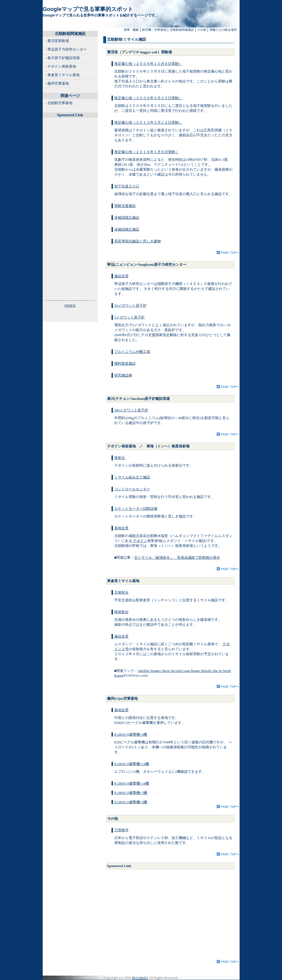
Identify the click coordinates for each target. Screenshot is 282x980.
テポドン (140, 541)
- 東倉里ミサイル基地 (63, 75)
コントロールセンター (132, 489)
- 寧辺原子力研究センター (66, 49)
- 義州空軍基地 (57, 83)
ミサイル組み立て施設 (132, 477)
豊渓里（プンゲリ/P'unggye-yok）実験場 (139, 52)
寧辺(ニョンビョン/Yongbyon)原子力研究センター (147, 265)
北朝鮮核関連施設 (182, 30)
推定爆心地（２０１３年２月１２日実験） (148, 122)
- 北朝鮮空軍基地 (59, 103)
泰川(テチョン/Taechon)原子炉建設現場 (139, 399)
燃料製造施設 (125, 363)
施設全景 (121, 276)
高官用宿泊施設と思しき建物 (138, 241)
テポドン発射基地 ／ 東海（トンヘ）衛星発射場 (148, 446)
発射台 (120, 458)
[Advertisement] (161, 913)
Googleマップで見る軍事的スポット (88, 9)
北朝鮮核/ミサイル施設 (127, 39)
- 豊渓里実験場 (57, 41)
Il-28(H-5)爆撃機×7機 (131, 793)
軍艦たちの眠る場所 (223, 30)
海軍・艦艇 (131, 30)
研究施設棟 (123, 375)
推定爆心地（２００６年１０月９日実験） (148, 64)
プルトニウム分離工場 (132, 352)
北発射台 (121, 592)
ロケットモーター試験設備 (136, 509)
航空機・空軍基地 (154, 30)
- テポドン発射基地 (61, 66)
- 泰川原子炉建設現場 (63, 58)
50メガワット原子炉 (130, 305)
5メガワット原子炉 (130, 317)
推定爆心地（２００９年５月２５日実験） (148, 98)
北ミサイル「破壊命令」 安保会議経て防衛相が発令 (177, 557)
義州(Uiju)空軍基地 (122, 698)
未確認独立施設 (127, 218)
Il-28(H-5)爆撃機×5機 (131, 734)
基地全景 (121, 528)
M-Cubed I (140, 978)
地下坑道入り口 (127, 186)
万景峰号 (121, 830)
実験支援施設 (125, 206)
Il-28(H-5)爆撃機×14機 (132, 764)
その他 (202, 30)
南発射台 (121, 612)
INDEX (70, 305)
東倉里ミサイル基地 (123, 581)
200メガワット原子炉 (131, 410)
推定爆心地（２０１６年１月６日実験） (147, 152)
